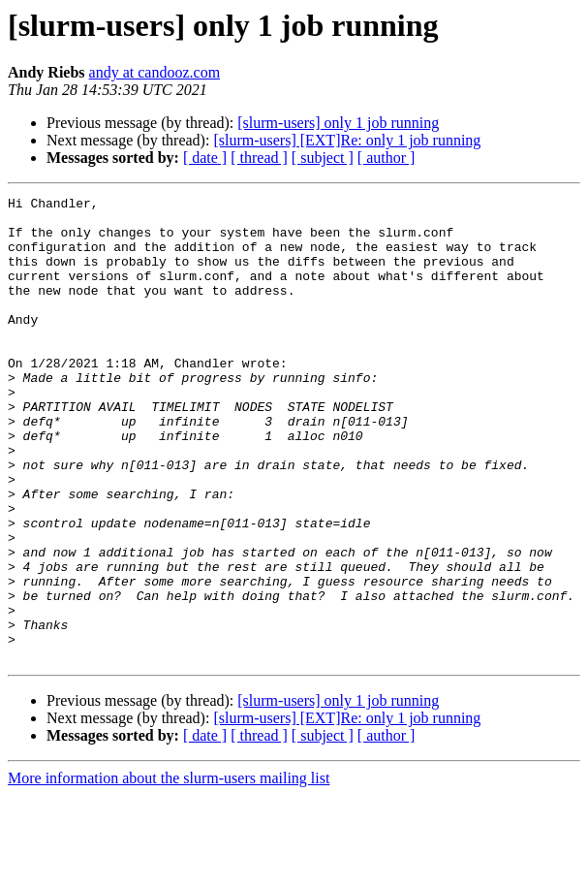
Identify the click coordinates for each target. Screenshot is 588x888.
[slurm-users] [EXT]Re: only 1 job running (347, 140)
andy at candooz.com (155, 72)
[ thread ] (259, 158)
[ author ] (387, 158)
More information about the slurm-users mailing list (169, 871)
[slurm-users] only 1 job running (338, 123)
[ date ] (205, 158)
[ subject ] (323, 158)
